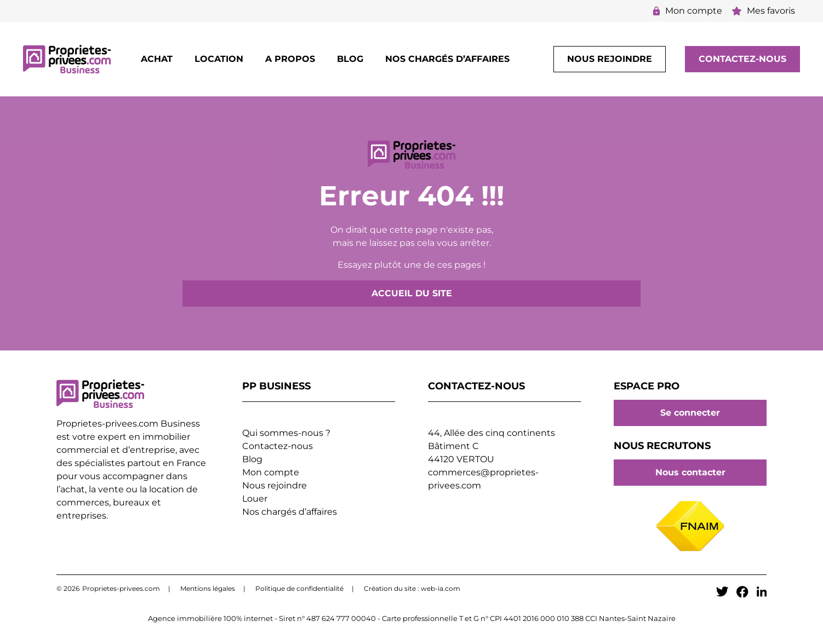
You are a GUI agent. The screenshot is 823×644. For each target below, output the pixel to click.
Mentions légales (208, 588)
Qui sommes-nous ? (286, 433)
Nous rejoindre (610, 59)
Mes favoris (764, 11)
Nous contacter (690, 473)
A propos (290, 59)
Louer (255, 499)
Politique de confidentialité (299, 588)
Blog (350, 59)
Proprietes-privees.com (121, 588)
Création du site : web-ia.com (412, 588)
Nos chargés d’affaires (447, 59)
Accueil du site (412, 293)
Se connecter (690, 413)
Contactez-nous (742, 59)
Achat (157, 59)
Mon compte (688, 11)
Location (219, 59)
